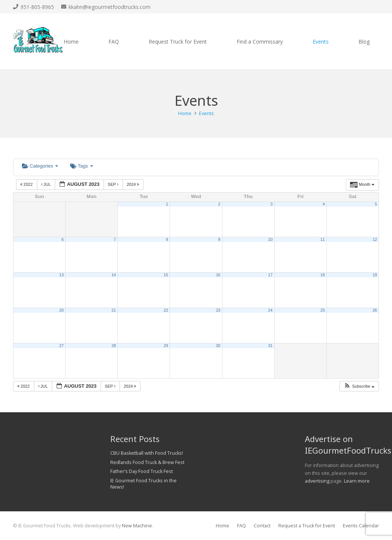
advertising (317, 481)
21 (114, 310)
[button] (359, 386)
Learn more (357, 481)
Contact (262, 526)
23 (218, 310)
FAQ (241, 526)
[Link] (38, 42)
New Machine (137, 526)
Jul (46, 184)
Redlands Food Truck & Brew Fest (147, 462)
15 (166, 275)
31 (271, 346)
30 (218, 346)
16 (218, 275)
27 (61, 346)
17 (271, 275)
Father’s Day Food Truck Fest (142, 471)
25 (323, 310)
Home (222, 526)
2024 (134, 184)
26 (375, 310)
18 (323, 275)
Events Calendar (361, 526)
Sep (114, 184)
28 (114, 346)
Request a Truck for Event (307, 526)
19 (375, 275)
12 (375, 239)
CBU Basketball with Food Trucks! (147, 453)
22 (166, 310)
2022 (27, 184)
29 (166, 346)
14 (114, 275)
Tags (81, 166)
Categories (40, 166)
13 (61, 275)
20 (61, 310)
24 (271, 310)
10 (271, 239)
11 (323, 239)
